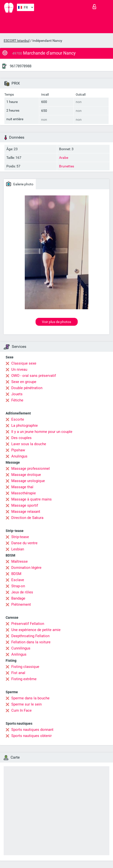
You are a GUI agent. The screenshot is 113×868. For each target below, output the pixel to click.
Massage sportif (25, 505)
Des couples (21, 438)
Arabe (64, 158)
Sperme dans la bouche (30, 698)
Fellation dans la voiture (31, 642)
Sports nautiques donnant (32, 730)
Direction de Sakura (27, 518)
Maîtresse (19, 561)
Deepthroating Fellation (30, 636)
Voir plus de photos (56, 322)
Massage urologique (28, 481)
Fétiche (17, 400)
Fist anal (18, 673)
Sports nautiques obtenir (31, 736)
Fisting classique (25, 667)
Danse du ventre (24, 543)
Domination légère (26, 568)
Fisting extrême (24, 679)
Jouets (17, 394)
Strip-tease (20, 537)
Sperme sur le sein (26, 704)
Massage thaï (22, 487)
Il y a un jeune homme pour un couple (42, 432)
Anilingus (19, 654)
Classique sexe (24, 363)
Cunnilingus (21, 648)
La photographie (25, 426)
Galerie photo (20, 184)
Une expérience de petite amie (36, 630)
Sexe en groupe (24, 382)
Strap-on (18, 586)
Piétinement (21, 604)
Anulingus (19, 456)
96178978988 (21, 66)
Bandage (18, 598)
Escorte (18, 419)
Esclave (18, 580)
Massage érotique (26, 475)
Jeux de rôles (22, 592)
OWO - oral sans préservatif (34, 376)
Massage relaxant (26, 512)
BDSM (16, 574)
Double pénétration (27, 388)
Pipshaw (18, 450)
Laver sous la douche (29, 444)
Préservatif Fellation (28, 624)
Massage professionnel (31, 469)
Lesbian (18, 549)
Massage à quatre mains (31, 499)
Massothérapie (24, 493)
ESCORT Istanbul (17, 41)
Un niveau (19, 369)
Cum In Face (21, 710)
